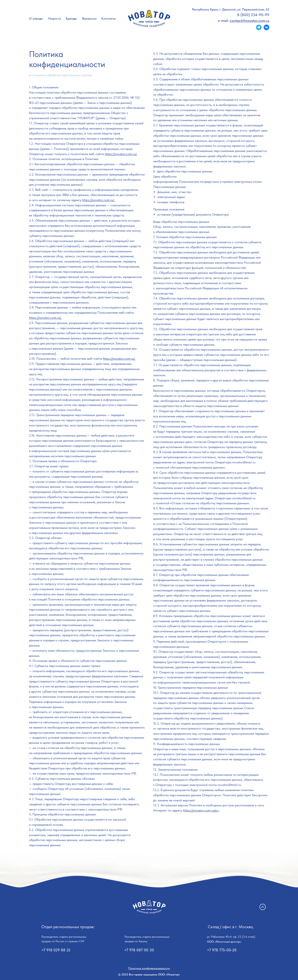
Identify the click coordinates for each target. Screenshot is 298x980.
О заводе (36, 18)
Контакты (109, 18)
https (106, 359)
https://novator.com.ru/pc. (201, 810)
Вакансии (89, 18)
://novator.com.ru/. (123, 359)
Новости (55, 18)
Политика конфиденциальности (149, 968)
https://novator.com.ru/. (121, 154)
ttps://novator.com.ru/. (46, 318)
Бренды (71, 18)
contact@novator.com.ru (249, 21)
